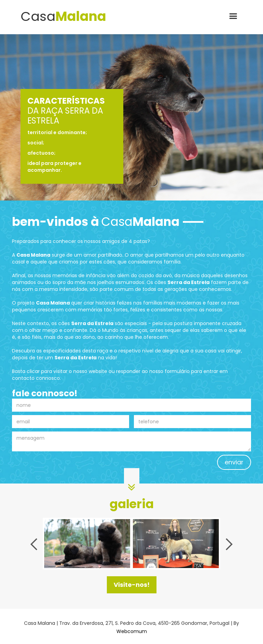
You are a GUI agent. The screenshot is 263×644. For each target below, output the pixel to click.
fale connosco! (45, 394)
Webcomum (132, 631)
